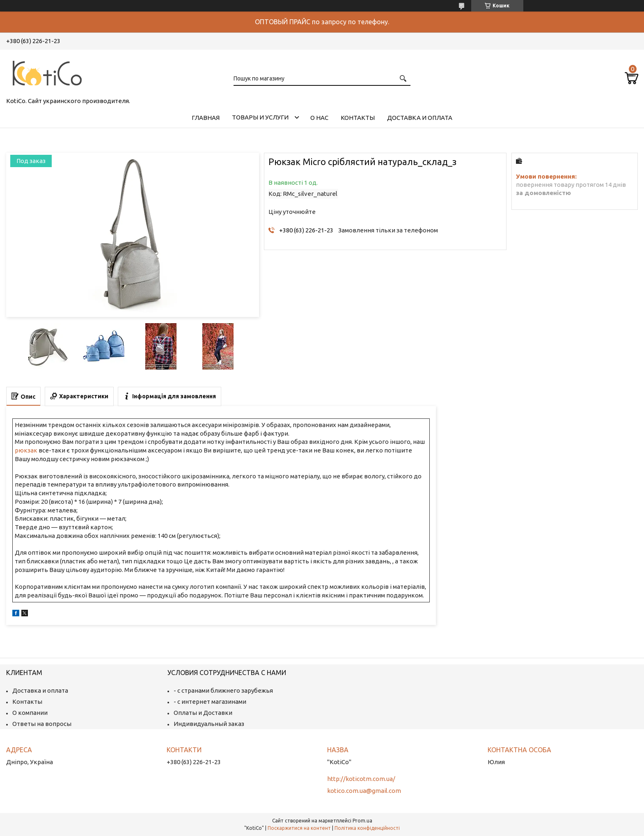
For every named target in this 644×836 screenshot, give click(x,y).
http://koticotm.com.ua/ (361, 779)
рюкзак (26, 450)
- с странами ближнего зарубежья (223, 690)
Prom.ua (362, 821)
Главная (206, 118)
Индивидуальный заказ (209, 724)
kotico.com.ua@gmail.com (364, 791)
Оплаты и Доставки (203, 713)
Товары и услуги (260, 117)
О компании (30, 713)
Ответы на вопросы (42, 724)
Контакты (358, 118)
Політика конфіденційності (367, 828)
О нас (319, 118)
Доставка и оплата (420, 118)
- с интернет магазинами (210, 702)
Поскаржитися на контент (299, 828)
